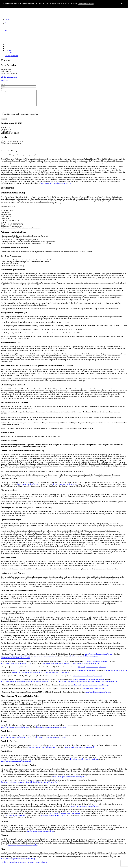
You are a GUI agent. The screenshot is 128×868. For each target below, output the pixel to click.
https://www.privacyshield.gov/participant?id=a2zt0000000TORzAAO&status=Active (41, 675)
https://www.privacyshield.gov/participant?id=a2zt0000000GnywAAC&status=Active (30, 785)
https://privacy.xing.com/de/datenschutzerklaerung (91, 688)
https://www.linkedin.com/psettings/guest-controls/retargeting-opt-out (24, 684)
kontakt (8, 56)
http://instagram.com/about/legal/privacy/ (92, 670)
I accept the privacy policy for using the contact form (20, 117)
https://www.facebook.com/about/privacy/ (99, 657)
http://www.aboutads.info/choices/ (29, 487)
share (11, 52)
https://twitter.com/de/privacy (87, 674)
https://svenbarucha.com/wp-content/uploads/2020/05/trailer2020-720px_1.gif (17, 9)
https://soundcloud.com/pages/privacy (98, 695)
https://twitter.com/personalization (115, 674)
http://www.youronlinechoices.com (46, 659)
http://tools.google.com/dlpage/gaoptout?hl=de (56, 186)
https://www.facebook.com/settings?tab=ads (16, 659)
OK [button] (122, 4)
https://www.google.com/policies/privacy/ (15, 730)
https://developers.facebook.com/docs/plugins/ (69, 780)
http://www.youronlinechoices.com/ (65, 487)
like (10, 50)
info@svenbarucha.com (9, 77)
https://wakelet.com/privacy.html (93, 692)
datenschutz (14, 56)
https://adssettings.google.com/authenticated (16, 666)
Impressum (5, 81)
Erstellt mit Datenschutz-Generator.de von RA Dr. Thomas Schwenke (24, 865)
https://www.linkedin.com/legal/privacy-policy (88, 683)
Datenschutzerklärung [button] (86, 4)
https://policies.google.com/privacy (96, 665)
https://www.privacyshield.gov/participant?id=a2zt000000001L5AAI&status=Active (71, 666)
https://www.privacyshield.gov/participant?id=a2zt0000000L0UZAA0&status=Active (88, 684)
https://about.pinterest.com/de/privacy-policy (88, 679)
